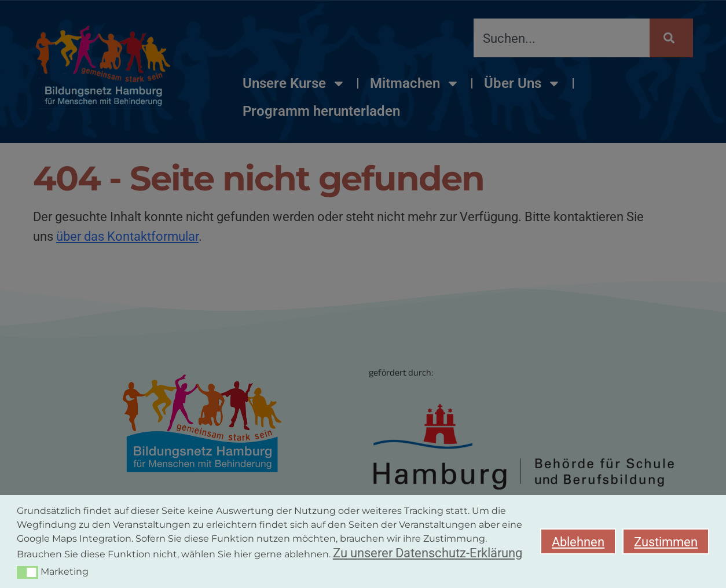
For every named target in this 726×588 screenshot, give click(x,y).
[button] (27, 572)
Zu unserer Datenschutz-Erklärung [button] (428, 553)
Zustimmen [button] (666, 542)
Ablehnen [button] (578, 542)
